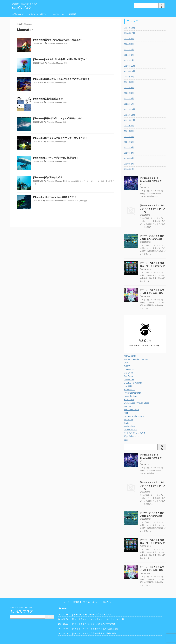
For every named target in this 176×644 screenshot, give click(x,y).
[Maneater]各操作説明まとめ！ (49, 99)
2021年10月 (129, 120)
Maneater (51, 43)
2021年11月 (129, 115)
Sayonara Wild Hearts (133, 411)
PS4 (126, 408)
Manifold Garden (131, 405)
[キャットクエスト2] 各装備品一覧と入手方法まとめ (95, 619)
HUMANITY (129, 385)
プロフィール (58, 14)
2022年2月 (129, 98)
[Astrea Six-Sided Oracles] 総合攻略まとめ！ (92, 605)
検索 (161, 6)
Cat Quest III (129, 371)
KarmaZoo (129, 395)
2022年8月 (129, 82)
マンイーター (84, 181)
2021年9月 (129, 126)
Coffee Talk (129, 375)
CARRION (129, 365)
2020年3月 (129, 158)
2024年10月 (129, 33)
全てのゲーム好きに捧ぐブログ (22, 598)
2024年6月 (129, 55)
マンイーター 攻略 (97, 181)
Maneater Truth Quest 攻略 (76, 201)
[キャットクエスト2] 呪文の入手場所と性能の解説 (94, 624)
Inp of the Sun (130, 391)
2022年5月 (129, 93)
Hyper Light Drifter (132, 388)
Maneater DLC (60, 181)
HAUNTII (128, 381)
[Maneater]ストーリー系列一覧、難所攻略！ (56, 158)
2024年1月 (129, 60)
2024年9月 (129, 39)
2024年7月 (129, 50)
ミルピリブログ (21, 8)
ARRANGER (129, 351)
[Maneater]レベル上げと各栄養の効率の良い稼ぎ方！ (60, 59)
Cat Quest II (129, 368)
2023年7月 (129, 77)
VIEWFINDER (130, 425)
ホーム (67, 593)
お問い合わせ (18, 14)
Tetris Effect (129, 421)
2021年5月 (129, 142)
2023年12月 (129, 66)
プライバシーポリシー (38, 14)
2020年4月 (129, 153)
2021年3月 (129, 147)
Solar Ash (128, 415)
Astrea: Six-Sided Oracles (135, 355)
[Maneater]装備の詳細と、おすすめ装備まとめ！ (58, 118)
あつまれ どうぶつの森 (134, 428)
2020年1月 (129, 169)
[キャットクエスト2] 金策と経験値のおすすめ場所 (94, 614)
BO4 (126, 358)
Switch (127, 418)
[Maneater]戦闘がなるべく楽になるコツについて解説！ (61, 79)
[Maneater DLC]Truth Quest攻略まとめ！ (54, 197)
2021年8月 (129, 131)
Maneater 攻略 (61, 43)
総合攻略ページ (131, 432)
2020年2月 (129, 164)
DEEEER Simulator (132, 378)
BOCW (127, 361)
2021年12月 (129, 109)
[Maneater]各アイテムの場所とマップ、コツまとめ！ (60, 138)
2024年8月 (129, 44)
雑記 (126, 435)
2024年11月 (129, 28)
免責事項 (72, 14)
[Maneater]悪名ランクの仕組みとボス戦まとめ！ (58, 40)
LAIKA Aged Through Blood (136, 398)
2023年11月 (129, 71)
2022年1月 (129, 104)
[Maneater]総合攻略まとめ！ (48, 177)
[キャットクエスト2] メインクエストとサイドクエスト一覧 (153, 205)
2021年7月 (129, 137)
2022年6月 (129, 88)
